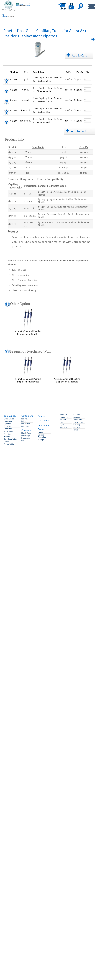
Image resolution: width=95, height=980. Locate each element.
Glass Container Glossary (24, 290)
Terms (76, 430)
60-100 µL (64, 168)
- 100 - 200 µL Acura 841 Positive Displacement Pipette (64, 224)
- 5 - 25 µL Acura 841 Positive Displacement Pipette (63, 201)
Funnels (7, 437)
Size (26, 72)
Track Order (78, 420)
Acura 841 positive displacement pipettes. (70, 237)
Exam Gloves (9, 419)
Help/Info (77, 427)
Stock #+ (14, 72)
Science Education (42, 436)
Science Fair (78, 422)
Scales (41, 416)
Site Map (77, 425)
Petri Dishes (9, 426)
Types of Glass (19, 270)
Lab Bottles (26, 424)
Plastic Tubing (9, 444)
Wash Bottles (9, 431)
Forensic (41, 432)
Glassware (43, 420)
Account (63, 420)
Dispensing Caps (26, 439)
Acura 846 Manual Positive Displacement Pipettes (28, 322)
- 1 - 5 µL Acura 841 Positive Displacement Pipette (62, 193)
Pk (68, 72)
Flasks (6, 442)
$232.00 (78, 90)
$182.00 (78, 100)
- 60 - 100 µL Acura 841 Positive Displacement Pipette (64, 216)
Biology (41, 440)
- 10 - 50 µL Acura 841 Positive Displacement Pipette (63, 208)
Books (41, 429)
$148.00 (78, 79)
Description (38, 72)
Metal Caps (26, 436)
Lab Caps (25, 426)
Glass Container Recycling (25, 280)
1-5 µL (64, 152)
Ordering (77, 417)
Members (63, 427)
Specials (77, 415)
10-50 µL (64, 162)
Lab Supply (10, 416)
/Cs (80, 72)
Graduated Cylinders (8, 423)
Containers (27, 416)
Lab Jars (24, 421)
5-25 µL (64, 157)
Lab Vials (25, 419)
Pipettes (7, 434)
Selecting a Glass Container (25, 285)
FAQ (61, 422)
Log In (62, 425)
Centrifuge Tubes (11, 439)
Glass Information (21, 275)
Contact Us (64, 417)
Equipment (44, 425)
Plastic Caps (26, 433)
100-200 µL (64, 173)
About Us (63, 415)
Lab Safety (8, 429)
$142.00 (78, 121)
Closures (26, 430)
